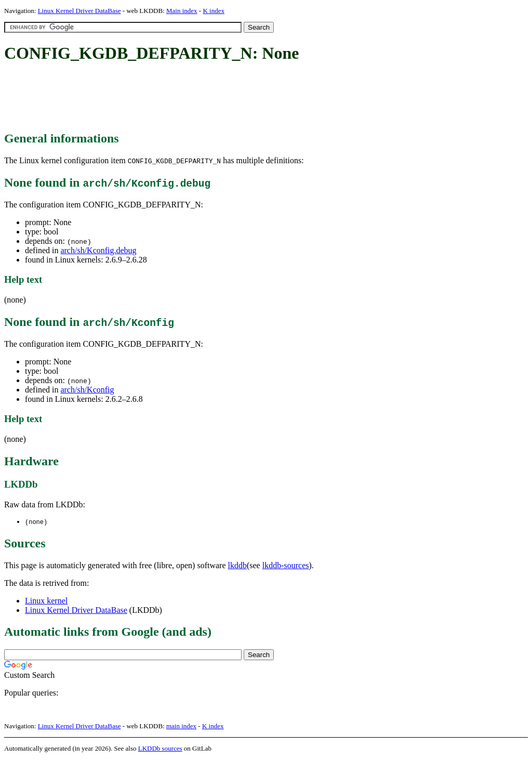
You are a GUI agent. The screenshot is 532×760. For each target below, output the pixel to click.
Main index (182, 11)
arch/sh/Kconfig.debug (98, 250)
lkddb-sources (286, 566)
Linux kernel (46, 601)
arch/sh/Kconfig (87, 390)
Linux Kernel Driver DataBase (79, 11)
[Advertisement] (193, 98)
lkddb (237, 566)
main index (181, 726)
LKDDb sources (160, 749)
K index (214, 11)
